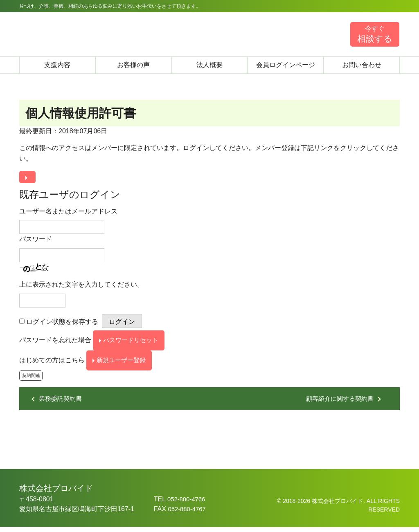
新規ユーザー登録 (123, 363)
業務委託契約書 (62, 403)
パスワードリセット (133, 342)
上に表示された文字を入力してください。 (81, 286)
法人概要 (209, 65)
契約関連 (32, 380)
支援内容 (57, 65)
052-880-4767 (188, 514)
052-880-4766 (188, 504)
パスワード (36, 240)
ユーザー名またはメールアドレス (68, 212)
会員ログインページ (286, 65)
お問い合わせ (362, 65)
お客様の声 (133, 65)
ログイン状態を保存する (62, 322)
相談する (375, 34)
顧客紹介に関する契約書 (338, 403)
